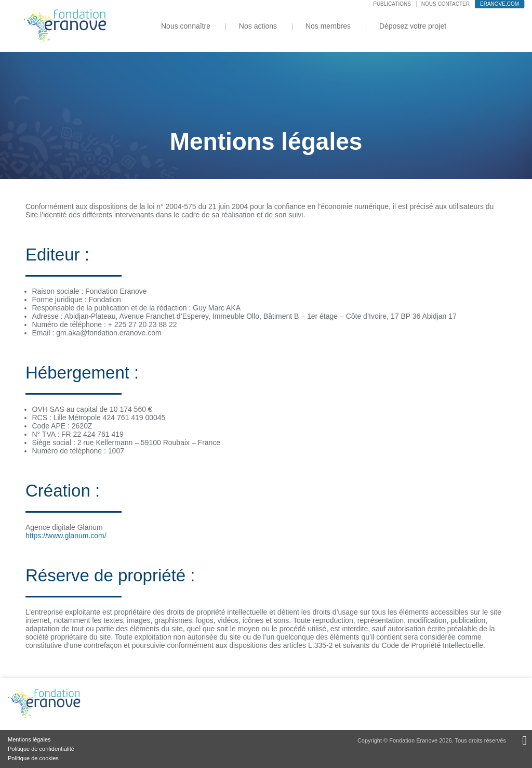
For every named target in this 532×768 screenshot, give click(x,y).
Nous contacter (445, 4)
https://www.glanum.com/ (66, 536)
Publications (392, 4)
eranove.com (500, 4)
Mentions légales (29, 739)
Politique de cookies (33, 758)
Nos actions (258, 26)
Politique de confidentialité (41, 749)
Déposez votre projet (413, 26)
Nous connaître (186, 26)
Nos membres (328, 26)
